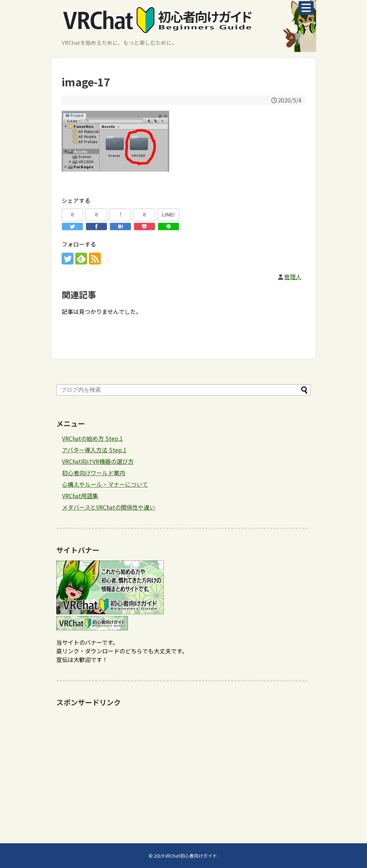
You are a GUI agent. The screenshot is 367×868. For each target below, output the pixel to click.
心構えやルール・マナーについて (105, 484)
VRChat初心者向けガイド (191, 856)
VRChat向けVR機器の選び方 (98, 461)
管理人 (293, 277)
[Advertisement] (183, 761)
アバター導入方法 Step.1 (94, 450)
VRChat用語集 (80, 496)
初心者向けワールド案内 (94, 473)
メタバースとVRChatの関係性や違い (109, 507)
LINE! (169, 215)
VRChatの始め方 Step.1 (92, 438)
